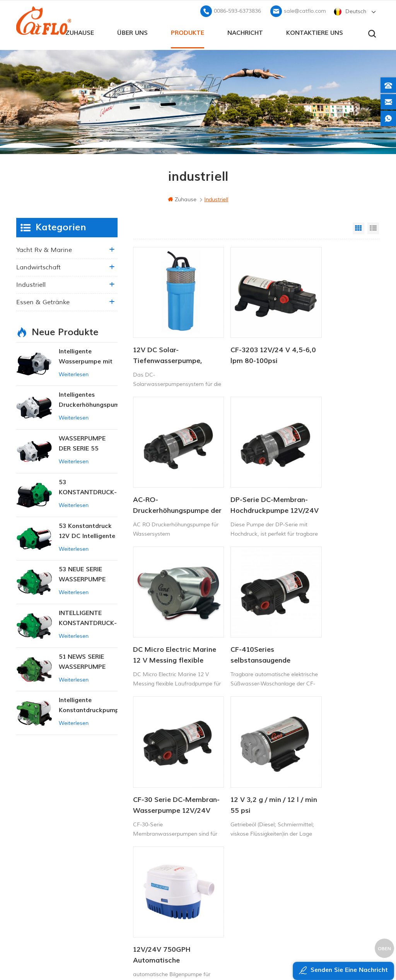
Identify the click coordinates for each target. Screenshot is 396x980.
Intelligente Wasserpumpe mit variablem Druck (86, 356)
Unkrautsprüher (218, 884)
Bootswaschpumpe (222, 818)
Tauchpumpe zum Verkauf (231, 897)
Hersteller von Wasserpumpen (234, 871)
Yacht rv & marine (44, 249)
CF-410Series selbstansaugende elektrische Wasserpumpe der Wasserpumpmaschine (337, 476)
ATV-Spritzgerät (218, 832)
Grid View (358, 227)
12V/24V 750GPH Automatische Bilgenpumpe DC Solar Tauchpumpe (336, 611)
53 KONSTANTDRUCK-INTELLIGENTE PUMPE (88, 487)
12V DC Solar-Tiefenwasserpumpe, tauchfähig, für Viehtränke (168, 341)
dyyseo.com (346, 955)
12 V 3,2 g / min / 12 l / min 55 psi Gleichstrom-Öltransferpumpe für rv (254, 611)
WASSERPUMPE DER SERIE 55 (82, 442)
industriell (31, 284)
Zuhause (80, 31)
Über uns (132, 31)
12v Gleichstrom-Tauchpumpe (234, 845)
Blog (131, 854)
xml (130, 880)
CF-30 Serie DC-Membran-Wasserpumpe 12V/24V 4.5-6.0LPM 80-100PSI (167, 611)
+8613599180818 (319, 830)
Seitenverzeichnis (147, 867)
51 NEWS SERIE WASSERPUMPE (82, 661)
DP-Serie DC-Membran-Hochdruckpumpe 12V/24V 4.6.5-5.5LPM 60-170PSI (170, 476)
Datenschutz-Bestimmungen (154, 893)
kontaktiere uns (315, 31)
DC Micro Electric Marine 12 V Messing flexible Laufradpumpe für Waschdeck (254, 476)
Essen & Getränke (43, 301)
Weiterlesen (74, 373)
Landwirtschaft (38, 266)
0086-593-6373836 (237, 10)
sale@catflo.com (305, 10)
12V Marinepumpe (221, 806)
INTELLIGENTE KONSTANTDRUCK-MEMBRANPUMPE (88, 618)
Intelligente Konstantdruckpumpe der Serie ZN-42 (88, 705)
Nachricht (245, 31)
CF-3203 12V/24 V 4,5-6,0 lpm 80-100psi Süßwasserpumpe (254, 341)
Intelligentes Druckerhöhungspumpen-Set (88, 399)
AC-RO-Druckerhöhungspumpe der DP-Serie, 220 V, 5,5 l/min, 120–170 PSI (337, 341)
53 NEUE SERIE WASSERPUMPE (82, 573)
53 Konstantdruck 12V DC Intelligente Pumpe (87, 530)
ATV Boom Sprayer (222, 858)
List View (373, 227)
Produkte (188, 31)
